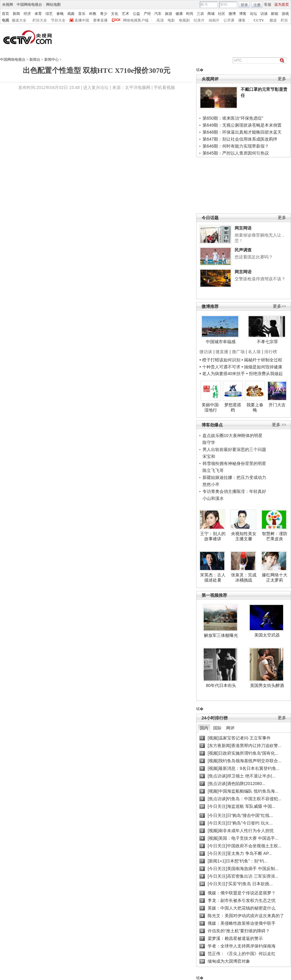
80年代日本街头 (221, 685)
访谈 (264, 14)
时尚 (190, 14)
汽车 (158, 14)
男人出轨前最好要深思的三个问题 (234, 449)
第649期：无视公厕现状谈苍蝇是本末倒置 (242, 125)
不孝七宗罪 (267, 342)
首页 (5, 14)
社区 (222, 14)
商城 (211, 14)
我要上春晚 (255, 408)
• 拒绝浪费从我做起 (264, 374)
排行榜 (271, 352)
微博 (232, 14)
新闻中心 (52, 60)
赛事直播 (100, 20)
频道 (273, 20)
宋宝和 (209, 456)
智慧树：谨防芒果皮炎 (275, 536)
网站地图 (53, 5)
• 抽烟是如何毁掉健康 (262, 367)
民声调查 (243, 250)
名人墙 (254, 352)
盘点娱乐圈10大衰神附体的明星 (232, 435)
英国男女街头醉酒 (267, 685)
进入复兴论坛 (96, 87)
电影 (171, 20)
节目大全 (58, 20)
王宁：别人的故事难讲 (213, 536)
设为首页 (282, 5)
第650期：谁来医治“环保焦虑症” (233, 118)
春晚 (60, 14)
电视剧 (184, 20)
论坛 (253, 14)
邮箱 (275, 14)
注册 (257, 5)
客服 (268, 5)
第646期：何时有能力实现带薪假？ (236, 146)
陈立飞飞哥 (213, 470)
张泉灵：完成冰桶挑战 (244, 578)
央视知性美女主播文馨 (244, 536)
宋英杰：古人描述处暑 (213, 578)
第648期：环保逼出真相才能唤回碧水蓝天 (242, 132)
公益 (136, 14)
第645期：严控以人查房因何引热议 (236, 153)
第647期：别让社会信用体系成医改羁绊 (240, 139)
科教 (93, 14)
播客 (242, 20)
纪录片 (199, 20)
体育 (38, 14)
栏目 (284, 20)
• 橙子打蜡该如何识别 (220, 360)
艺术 (125, 14)
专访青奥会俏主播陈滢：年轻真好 (234, 491)
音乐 (82, 14)
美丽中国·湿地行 (211, 408)
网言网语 (243, 228)
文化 (115, 14)
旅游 (169, 14)
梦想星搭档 (233, 408)
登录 (244, 5)
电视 (5, 20)
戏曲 (71, 14)
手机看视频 (164, 87)
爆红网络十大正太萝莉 (275, 578)
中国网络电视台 (29, 5)
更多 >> (279, 425)
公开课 (229, 20)
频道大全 (19, 20)
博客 (243, 14)
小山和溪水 (213, 498)
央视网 (8, 5)
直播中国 (82, 20)
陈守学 (209, 442)
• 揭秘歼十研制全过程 (262, 360)
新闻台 (35, 60)
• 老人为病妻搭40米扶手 (222, 374)
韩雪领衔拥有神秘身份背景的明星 (234, 463)
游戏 (285, 14)
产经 (147, 14)
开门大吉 (277, 405)
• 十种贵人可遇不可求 (221, 367)
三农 (200, 14)
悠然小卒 (211, 484)
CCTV (259, 20)
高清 (160, 20)
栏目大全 (40, 20)
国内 (204, 728)
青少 (104, 14)
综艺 (49, 14)
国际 (217, 728)
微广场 (238, 352)
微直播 (222, 352)
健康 (179, 14)
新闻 (16, 14)
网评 (230, 728)
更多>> (279, 306)
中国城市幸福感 (221, 342)
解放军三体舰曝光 (221, 635)
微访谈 (206, 352)
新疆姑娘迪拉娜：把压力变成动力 (234, 477)
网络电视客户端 (136, 20)
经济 (27, 14)
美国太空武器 (267, 635)
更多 (282, 79)
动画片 (214, 20)
